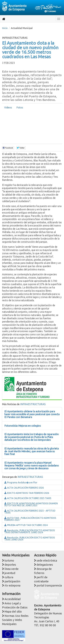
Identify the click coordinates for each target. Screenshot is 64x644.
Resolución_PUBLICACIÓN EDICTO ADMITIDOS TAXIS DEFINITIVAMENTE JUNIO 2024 (30, 531)
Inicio (5, 28)
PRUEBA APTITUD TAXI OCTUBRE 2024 (26, 525)
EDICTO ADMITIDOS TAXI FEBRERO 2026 (27, 493)
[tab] (8, 108)
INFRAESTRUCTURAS (33, 404)
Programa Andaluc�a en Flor (21, 482)
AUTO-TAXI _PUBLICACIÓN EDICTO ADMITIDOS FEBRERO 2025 (30, 519)
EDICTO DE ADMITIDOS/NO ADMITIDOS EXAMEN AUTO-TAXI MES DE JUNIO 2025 (31, 504)
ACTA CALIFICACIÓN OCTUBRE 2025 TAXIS (28, 498)
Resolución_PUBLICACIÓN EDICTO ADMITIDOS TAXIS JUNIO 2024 (30, 539)
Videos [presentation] (8, 107)
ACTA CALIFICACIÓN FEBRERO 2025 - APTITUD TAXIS (30, 512)
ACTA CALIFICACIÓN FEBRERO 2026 (24, 488)
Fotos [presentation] (20, 107)
